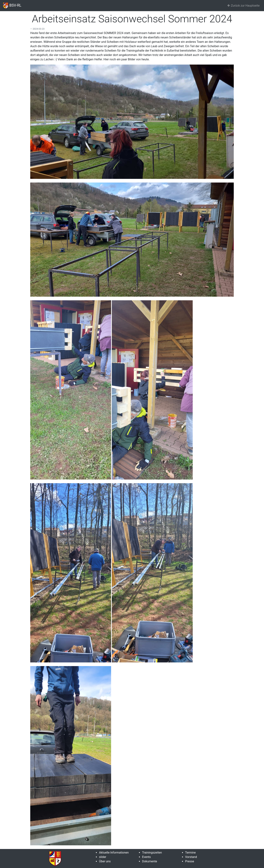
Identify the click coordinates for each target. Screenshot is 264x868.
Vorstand (191, 857)
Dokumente (150, 861)
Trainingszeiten (152, 853)
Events (146, 857)
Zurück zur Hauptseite (244, 6)
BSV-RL (12, 6)
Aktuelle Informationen (114, 853)
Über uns (105, 861)
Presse (190, 861)
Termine (190, 853)
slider (103, 857)
